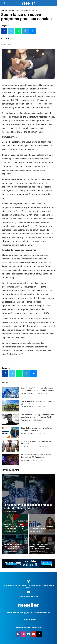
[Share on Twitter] (11, 31)
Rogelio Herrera (26, 420)
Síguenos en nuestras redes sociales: (28, 628)
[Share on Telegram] (25, 31)
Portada (4, 11)
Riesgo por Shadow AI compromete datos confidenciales (13, 547)
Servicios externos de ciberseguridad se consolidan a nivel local (40, 547)
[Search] (53, 3)
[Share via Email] (33, 31)
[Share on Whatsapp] (18, 31)
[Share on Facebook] (4, 31)
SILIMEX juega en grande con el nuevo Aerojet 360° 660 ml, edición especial (14, 527)
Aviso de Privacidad (29, 620)
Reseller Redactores (28, 393)
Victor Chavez (26, 460)
